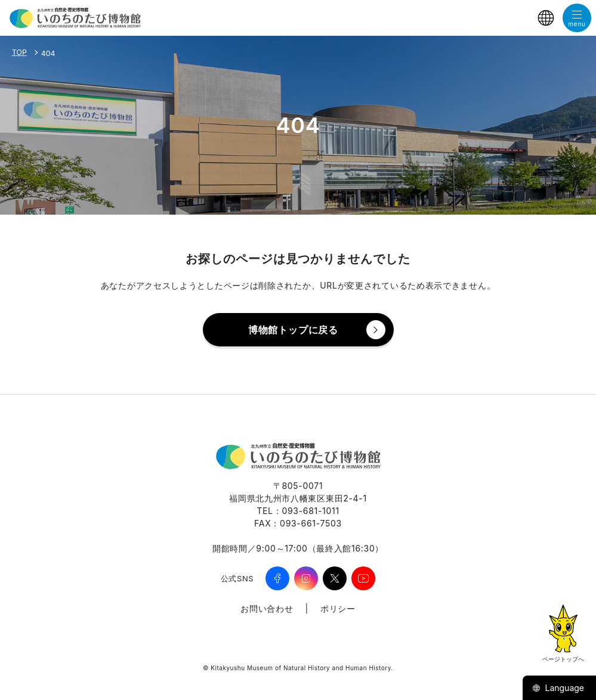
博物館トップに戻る (293, 330)
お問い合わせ (267, 608)
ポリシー (338, 608)
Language (558, 688)
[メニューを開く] (577, 18)
